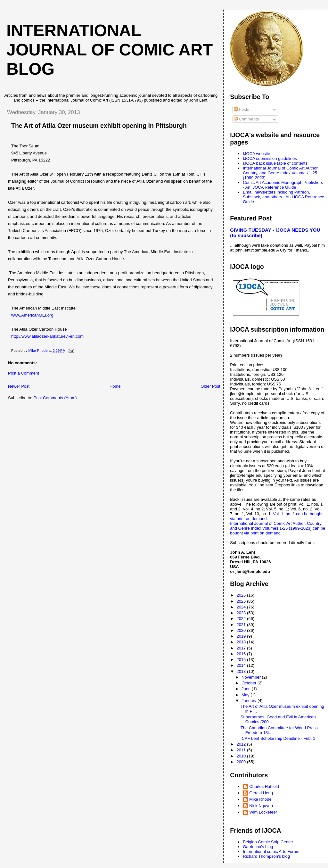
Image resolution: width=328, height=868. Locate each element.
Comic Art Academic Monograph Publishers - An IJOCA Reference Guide (283, 185)
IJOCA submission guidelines (270, 158)
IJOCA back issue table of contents (275, 163)
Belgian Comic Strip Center (268, 842)
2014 (242, 665)
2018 (242, 642)
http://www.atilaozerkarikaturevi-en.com (47, 336)
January (250, 701)
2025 (242, 601)
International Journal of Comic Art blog (110, 50)
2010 (242, 756)
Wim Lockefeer (263, 812)
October (250, 683)
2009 (242, 762)
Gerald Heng (261, 793)
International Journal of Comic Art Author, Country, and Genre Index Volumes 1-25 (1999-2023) (281, 173)
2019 (242, 636)
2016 (242, 654)
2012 (242, 744)
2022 (242, 619)
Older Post (210, 386)
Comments (246, 119)
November (252, 677)
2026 (242, 595)
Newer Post (19, 386)
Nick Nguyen (261, 806)
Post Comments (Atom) (55, 398)
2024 (242, 607)
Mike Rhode (260, 799)
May (246, 695)
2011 (242, 750)
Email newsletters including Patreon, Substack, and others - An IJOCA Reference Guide (283, 197)
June (247, 689)
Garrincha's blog (258, 847)
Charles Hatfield (264, 786)
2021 (242, 625)
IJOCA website (256, 154)
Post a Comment (24, 373)
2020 (242, 630)
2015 (242, 660)
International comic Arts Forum (271, 851)
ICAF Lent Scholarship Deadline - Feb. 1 (278, 738)
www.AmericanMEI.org (32, 315)
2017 (242, 648)
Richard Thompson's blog (266, 856)
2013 (242, 671)
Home (115, 386)
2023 (242, 613)
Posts (242, 109)
